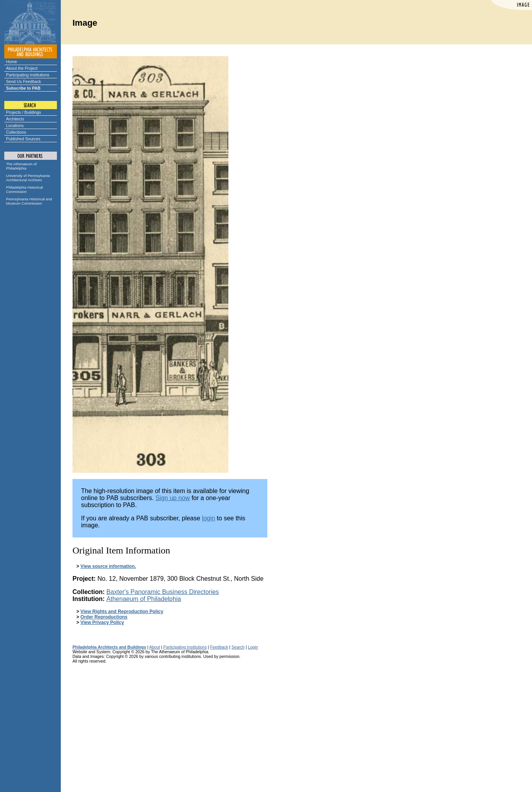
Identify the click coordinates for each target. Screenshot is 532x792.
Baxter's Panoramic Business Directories (163, 592)
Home (12, 62)
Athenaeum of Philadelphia (144, 599)
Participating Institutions (28, 75)
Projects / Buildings (24, 112)
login (209, 518)
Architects (15, 119)
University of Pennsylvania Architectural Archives (28, 178)
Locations (15, 126)
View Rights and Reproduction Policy (122, 612)
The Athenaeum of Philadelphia (21, 166)
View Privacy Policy (102, 622)
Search (238, 647)
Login (253, 647)
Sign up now (173, 498)
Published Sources (23, 139)
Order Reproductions (104, 617)
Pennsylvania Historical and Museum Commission (29, 201)
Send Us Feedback (24, 81)
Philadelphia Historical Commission (25, 189)
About (155, 647)
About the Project (22, 68)
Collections (16, 132)
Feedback (219, 647)
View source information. (108, 566)
